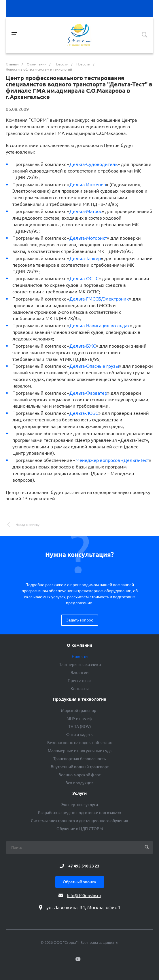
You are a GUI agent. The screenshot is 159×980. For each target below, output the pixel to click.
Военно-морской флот (79, 775)
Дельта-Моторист (88, 238)
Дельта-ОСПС (84, 278)
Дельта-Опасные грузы (94, 366)
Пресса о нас (80, 681)
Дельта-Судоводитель (93, 164)
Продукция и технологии (79, 699)
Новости (80, 656)
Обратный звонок (80, 882)
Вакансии (79, 673)
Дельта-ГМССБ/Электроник (99, 299)
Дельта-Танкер (85, 258)
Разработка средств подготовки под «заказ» (80, 813)
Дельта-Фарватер (88, 393)
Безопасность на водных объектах (79, 743)
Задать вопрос (80, 620)
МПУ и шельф (79, 718)
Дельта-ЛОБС (84, 413)
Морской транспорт (79, 710)
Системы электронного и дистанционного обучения (79, 821)
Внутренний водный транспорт (80, 767)
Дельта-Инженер (88, 185)
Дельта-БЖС (83, 346)
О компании (79, 645)
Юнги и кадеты (79, 735)
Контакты (80, 689)
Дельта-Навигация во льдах (100, 326)
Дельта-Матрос (86, 211)
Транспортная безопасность (79, 759)
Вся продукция (79, 783)
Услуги (79, 793)
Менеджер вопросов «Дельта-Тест (112, 460)
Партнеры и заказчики (80, 665)
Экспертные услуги (80, 805)
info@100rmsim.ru (84, 896)
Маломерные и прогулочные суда (80, 751)
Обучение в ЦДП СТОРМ (80, 829)
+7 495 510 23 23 (84, 866)
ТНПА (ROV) (80, 727)
